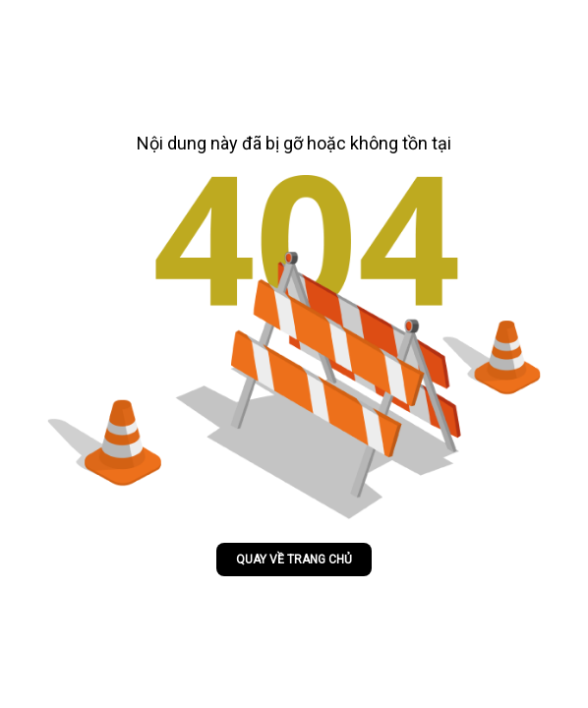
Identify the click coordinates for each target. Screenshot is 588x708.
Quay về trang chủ (294, 560)
